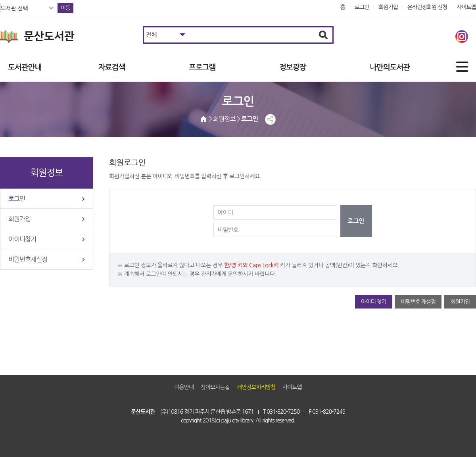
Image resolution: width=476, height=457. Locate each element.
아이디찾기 (22, 239)
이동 (65, 8)
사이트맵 (466, 7)
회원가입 (388, 7)
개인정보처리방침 (256, 387)
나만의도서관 (390, 67)
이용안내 (184, 387)
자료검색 (112, 67)
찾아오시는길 (215, 387)
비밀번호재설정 (28, 259)
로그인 (362, 7)
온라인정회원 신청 (427, 7)
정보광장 (293, 67)
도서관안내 (25, 67)
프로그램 (202, 67)
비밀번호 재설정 (418, 302)
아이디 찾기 (374, 302)
